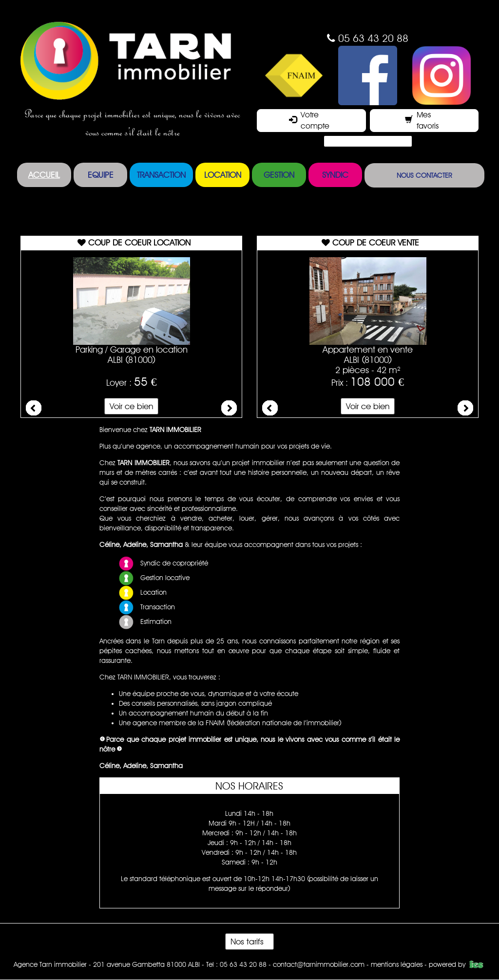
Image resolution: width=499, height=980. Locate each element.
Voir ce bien (131, 406)
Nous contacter (424, 175)
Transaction (161, 175)
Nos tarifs (249, 942)
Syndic (335, 175)
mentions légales (397, 964)
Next (229, 408)
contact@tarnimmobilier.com (319, 964)
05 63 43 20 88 (373, 38)
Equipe (101, 175)
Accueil (44, 175)
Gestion (279, 175)
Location (223, 175)
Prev (34, 408)
